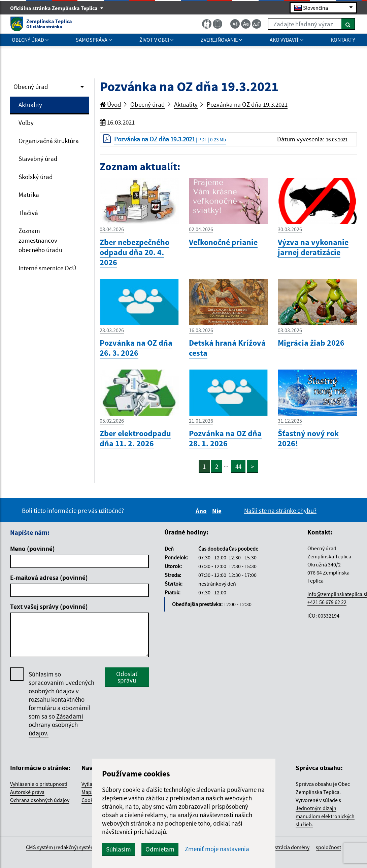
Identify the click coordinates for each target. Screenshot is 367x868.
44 (238, 466)
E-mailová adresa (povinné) (49, 578)
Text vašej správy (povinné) (49, 606)
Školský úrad (36, 177)
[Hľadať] (348, 24)
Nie (218, 511)
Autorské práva (27, 792)
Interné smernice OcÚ (47, 268)
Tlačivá (28, 213)
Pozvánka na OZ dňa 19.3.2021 (247, 104)
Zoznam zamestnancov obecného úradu (40, 240)
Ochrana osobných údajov (40, 800)
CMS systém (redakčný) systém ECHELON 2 (74, 847)
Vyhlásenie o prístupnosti (39, 784)
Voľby (26, 123)
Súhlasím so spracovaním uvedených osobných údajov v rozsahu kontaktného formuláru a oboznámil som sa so (61, 704)
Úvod (110, 104)
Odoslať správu (127, 677)
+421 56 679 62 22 (327, 602)
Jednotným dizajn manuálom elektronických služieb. (325, 816)
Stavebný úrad (38, 159)
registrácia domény (288, 847)
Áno (202, 511)
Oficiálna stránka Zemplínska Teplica (57, 8)
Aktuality (30, 105)
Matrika (29, 195)
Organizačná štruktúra (49, 141)
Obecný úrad (31, 86)
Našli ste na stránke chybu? (280, 511)
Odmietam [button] (160, 849)
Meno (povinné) (32, 549)
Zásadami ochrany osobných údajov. (56, 725)
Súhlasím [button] (119, 849)
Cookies (91, 800)
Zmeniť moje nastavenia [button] (217, 849)
